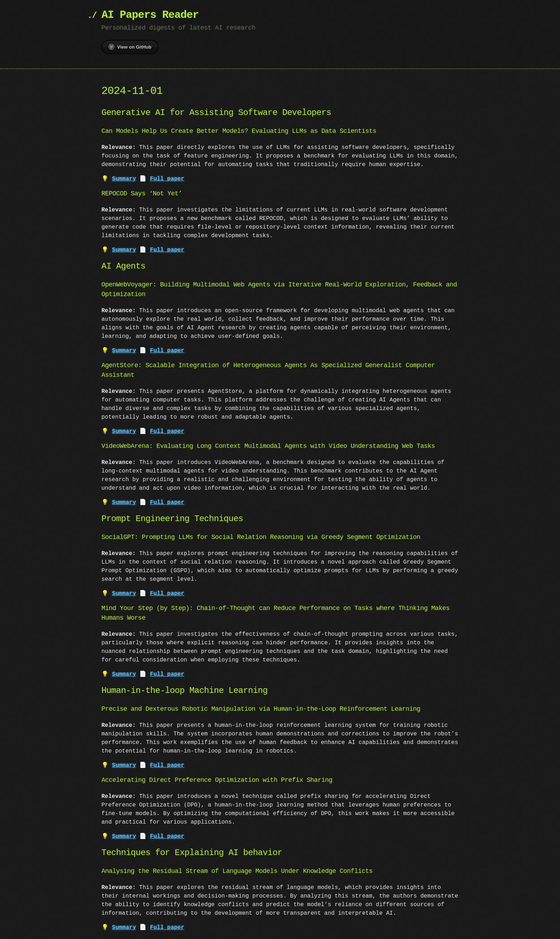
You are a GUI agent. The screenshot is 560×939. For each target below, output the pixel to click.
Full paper (167, 179)
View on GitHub (130, 47)
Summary (124, 179)
